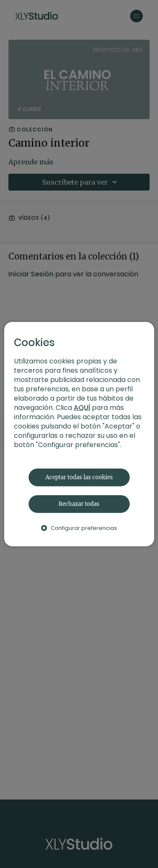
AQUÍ (82, 407)
